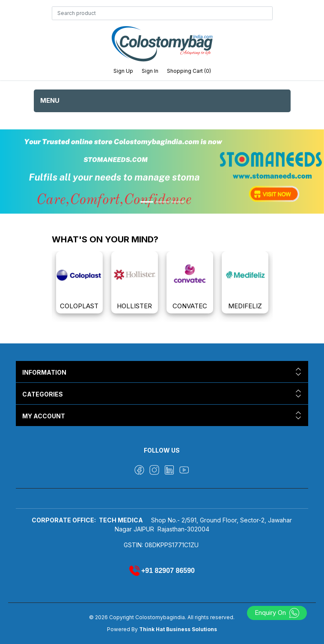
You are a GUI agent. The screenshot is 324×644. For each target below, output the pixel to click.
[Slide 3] (178, 202)
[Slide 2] (162, 202)
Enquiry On (277, 613)
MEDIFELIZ (245, 306)
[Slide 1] (147, 202)
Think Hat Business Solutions (178, 629)
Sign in (150, 71)
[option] (79, 282)
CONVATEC (190, 306)
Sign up (123, 71)
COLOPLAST (79, 306)
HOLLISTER (134, 306)
